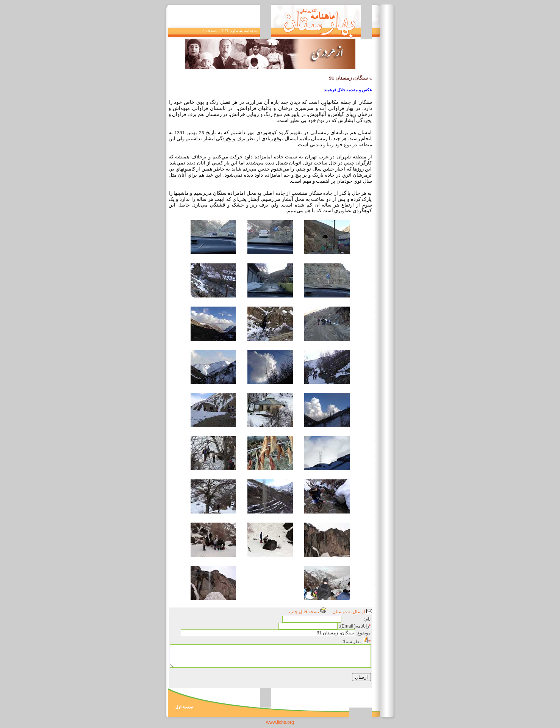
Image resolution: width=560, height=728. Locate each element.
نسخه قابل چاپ (308, 612)
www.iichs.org (280, 722)
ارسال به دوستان (352, 612)
